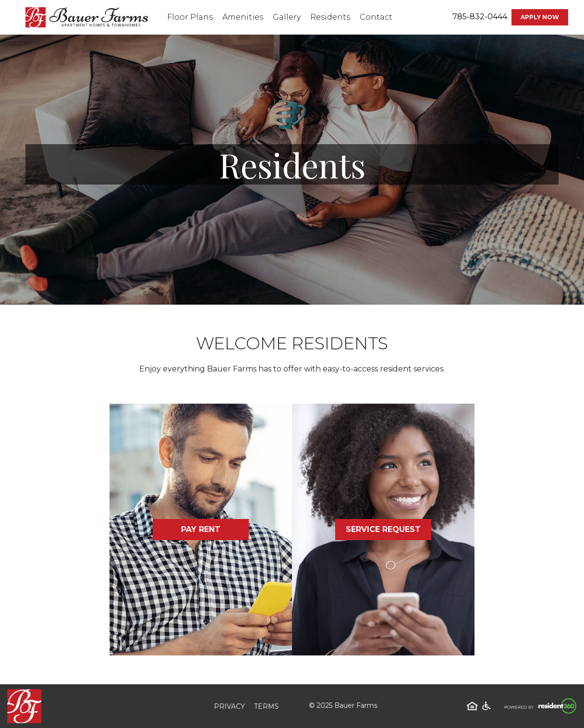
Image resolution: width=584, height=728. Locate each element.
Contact (376, 17)
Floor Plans (190, 17)
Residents (330, 17)
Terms (265, 706)
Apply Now (540, 17)
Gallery (287, 17)
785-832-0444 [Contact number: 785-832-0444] (480, 17)
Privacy (230, 706)
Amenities (243, 17)
